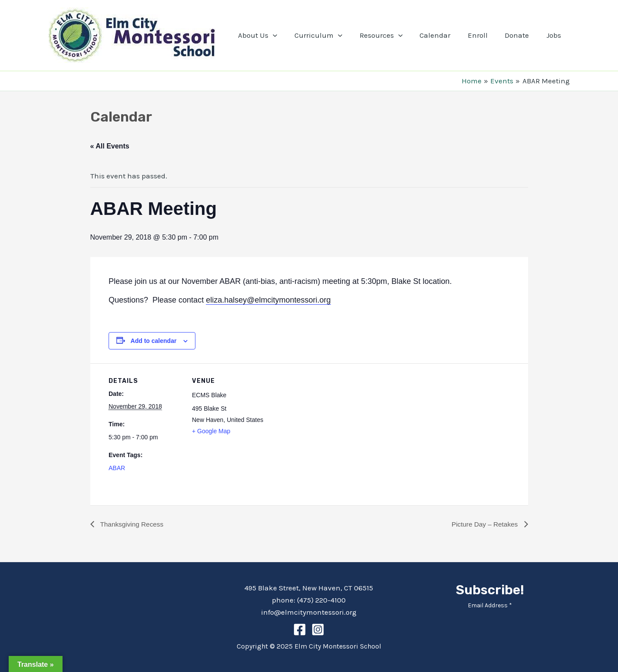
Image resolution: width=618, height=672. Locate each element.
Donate (521, 35)
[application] (288, 35)
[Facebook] (300, 629)
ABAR (117, 468)
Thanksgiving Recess (132, 524)
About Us (273, 35)
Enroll (484, 35)
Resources (392, 35)
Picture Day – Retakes (484, 524)
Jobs (555, 35)
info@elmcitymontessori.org (309, 612)
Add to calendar (154, 341)
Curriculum (331, 35)
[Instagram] (318, 629)
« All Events (110, 146)
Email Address (490, 605)
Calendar (444, 35)
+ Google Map (211, 431)
